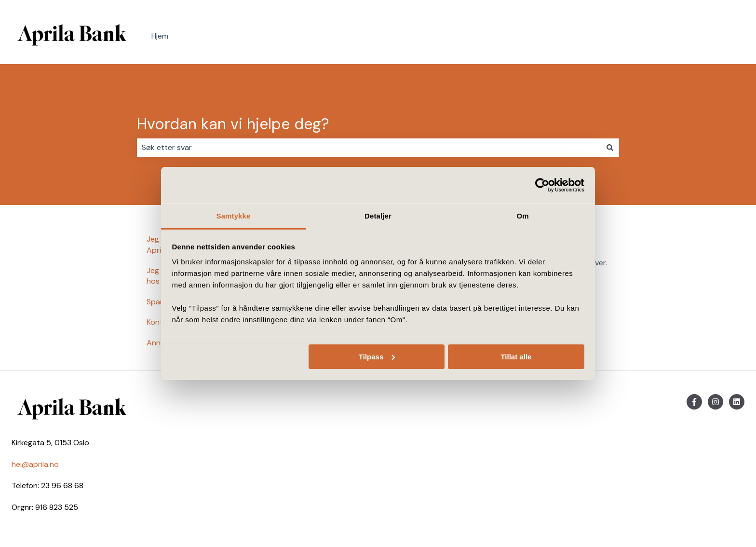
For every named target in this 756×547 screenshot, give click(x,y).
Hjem (160, 36)
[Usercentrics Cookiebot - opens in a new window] (542, 185)
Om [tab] (522, 216)
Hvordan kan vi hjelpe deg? (233, 124)
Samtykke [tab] (234, 216)
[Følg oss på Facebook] (694, 402)
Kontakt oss (714, 36)
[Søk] (610, 148)
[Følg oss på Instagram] (715, 402)
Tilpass (377, 356)
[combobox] (369, 148)
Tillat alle (516, 356)
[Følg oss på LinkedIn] (737, 402)
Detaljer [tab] (378, 216)
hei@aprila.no (35, 464)
